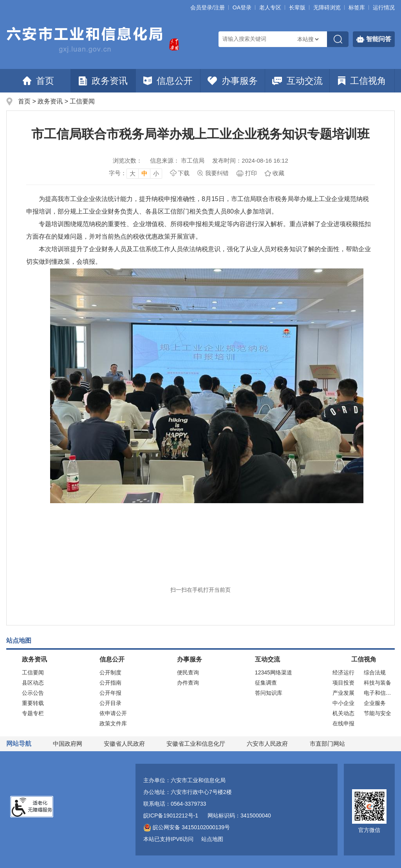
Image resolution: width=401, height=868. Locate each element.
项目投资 (343, 683)
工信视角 (362, 81)
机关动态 (343, 713)
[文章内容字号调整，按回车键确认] (135, 173)
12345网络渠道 (274, 672)
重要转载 (33, 703)
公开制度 (110, 672)
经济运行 (343, 672)
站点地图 (212, 839)
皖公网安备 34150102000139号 (187, 827)
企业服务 (375, 703)
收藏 (278, 173)
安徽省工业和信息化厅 (196, 744)
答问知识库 (269, 693)
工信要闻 (82, 101)
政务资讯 (103, 81)
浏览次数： (127, 160)
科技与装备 (378, 683)
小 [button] (156, 173)
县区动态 (33, 683)
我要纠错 (217, 173)
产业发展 (343, 693)
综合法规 (375, 672)
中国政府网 (68, 744)
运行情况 (384, 7)
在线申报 (343, 723)
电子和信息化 (379, 693)
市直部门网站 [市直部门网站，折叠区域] (327, 744)
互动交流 (297, 81)
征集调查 (266, 683)
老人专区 (270, 7)
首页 (38, 81)
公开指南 (110, 683)
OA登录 (242, 7)
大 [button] (133, 173)
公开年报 (110, 693)
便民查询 (188, 672)
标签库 (357, 7)
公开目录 (110, 703)
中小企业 (343, 703)
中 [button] (144, 173)
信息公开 (168, 81)
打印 (251, 173)
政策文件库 (113, 723)
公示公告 (33, 693)
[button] (297, 7)
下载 (184, 173)
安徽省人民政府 (124, 744)
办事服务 (233, 81)
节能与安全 (378, 713)
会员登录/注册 (208, 7)
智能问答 (374, 39)
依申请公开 (113, 713)
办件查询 (188, 683)
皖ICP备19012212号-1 (171, 815)
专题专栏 (33, 713)
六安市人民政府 (267, 744)
